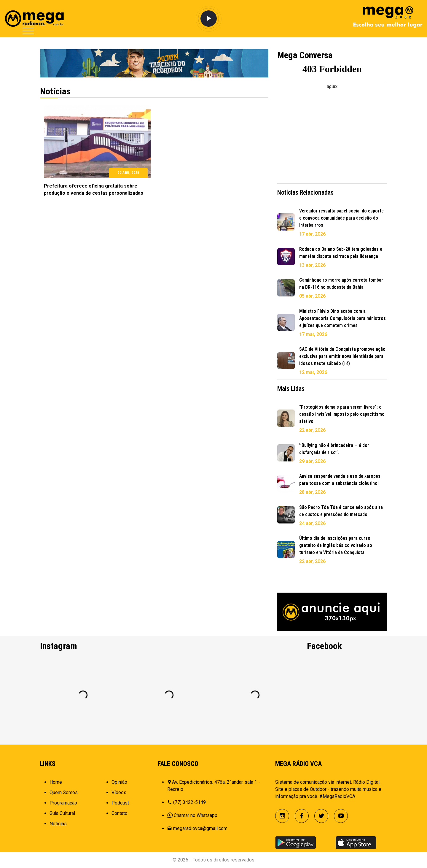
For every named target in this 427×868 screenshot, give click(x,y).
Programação (63, 803)
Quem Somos (64, 792)
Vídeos (119, 792)
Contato (120, 813)
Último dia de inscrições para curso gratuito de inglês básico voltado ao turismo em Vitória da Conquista (336, 545)
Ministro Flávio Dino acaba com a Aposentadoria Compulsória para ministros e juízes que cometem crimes (342, 318)
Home (56, 782)
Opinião (119, 782)
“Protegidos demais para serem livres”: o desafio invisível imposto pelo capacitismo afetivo (342, 414)
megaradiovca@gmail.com (200, 828)
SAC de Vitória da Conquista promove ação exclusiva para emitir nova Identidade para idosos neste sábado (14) (342, 356)
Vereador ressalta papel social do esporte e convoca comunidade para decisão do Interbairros (341, 218)
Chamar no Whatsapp (196, 815)
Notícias (58, 824)
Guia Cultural (62, 813)
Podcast (120, 803)
